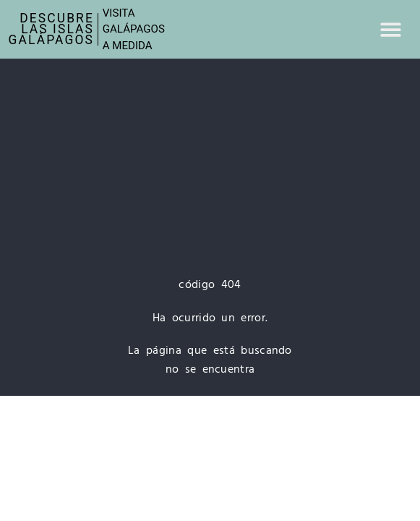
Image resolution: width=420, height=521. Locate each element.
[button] (391, 29)
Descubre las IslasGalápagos (51, 29)
